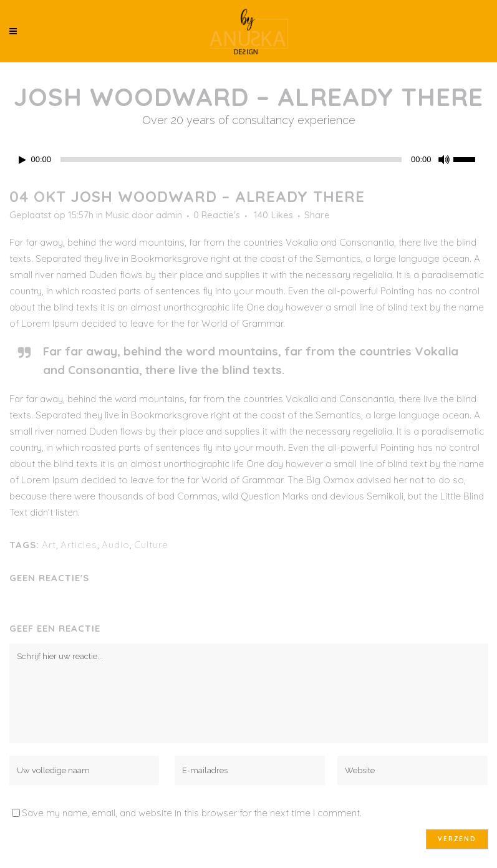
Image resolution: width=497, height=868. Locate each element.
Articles (79, 545)
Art (49, 545)
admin (169, 215)
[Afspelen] (22, 160)
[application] (249, 160)
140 (273, 215)
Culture (151, 545)
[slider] (231, 160)
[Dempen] (444, 160)
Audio (116, 545)
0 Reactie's (217, 215)
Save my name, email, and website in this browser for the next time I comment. (192, 813)
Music (117, 215)
